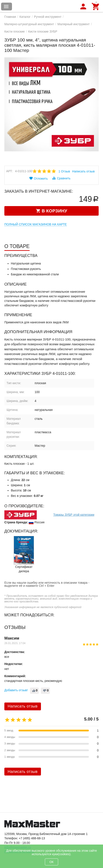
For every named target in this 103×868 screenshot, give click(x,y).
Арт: (9, 171)
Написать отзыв (83, 171)
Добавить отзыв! (16, 690)
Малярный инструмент (74, 24)
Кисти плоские (15, 31)
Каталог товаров (6, 7)
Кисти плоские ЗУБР (43, 31)
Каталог (25, 17)
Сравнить (61, 178)
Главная (10, 17)
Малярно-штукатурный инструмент (29, 24)
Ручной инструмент (48, 17)
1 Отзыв (64, 171)
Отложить (38, 178)
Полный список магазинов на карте (36, 224)
